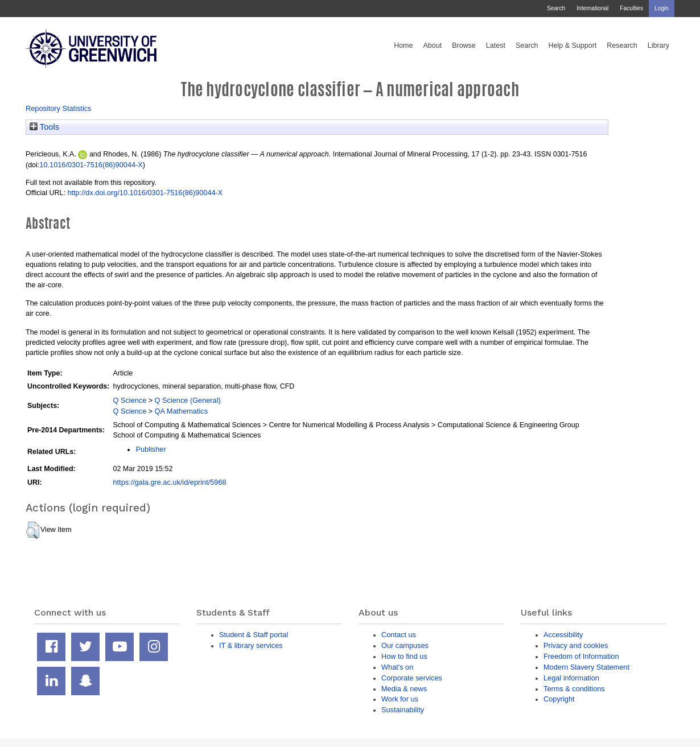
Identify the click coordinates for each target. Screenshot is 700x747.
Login (662, 8)
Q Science (129, 400)
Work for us (400, 699)
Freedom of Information (581, 656)
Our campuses (405, 645)
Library (658, 46)
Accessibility (563, 635)
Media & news (404, 689)
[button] (33, 530)
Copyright (559, 699)
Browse (464, 46)
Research (622, 46)
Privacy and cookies (576, 645)
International (592, 8)
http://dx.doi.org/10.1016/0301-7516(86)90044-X (145, 193)
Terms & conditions (574, 689)
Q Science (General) (188, 400)
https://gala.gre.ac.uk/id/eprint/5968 (169, 482)
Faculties (631, 8)
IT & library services (251, 645)
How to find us (404, 656)
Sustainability (403, 710)
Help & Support (573, 46)
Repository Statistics (59, 108)
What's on (397, 667)
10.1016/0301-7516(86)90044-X (91, 165)
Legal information (571, 678)
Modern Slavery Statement (586, 667)
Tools (44, 127)
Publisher (151, 449)
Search (556, 8)
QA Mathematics (182, 411)
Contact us (399, 635)
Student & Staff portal (254, 635)
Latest (496, 46)
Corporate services (412, 678)
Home (403, 46)
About (432, 46)
